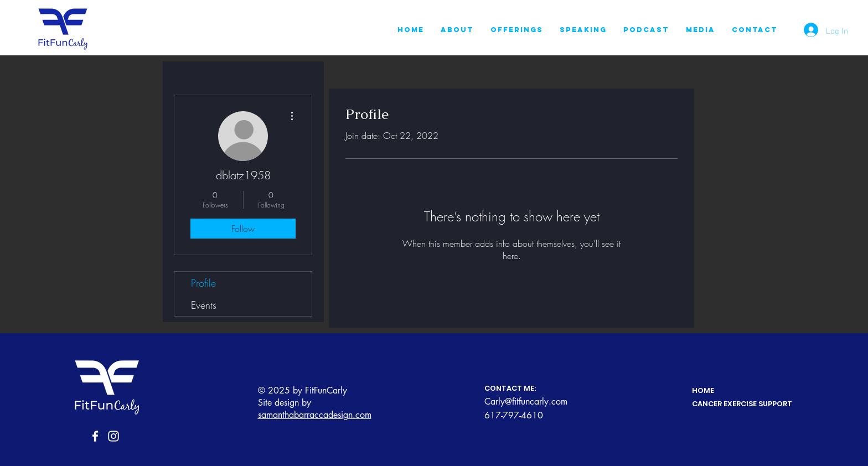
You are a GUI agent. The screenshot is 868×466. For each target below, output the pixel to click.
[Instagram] (113, 436)
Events (204, 305)
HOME (703, 390)
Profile (203, 283)
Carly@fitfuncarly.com (526, 402)
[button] (517, 30)
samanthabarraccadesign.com (315, 415)
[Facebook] (95, 436)
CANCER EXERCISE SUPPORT (742, 404)
